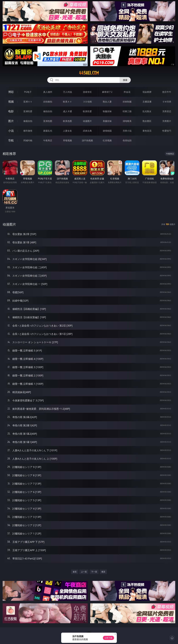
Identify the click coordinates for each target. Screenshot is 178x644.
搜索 (125, 80)
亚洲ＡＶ (28, 102)
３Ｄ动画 (87, 102)
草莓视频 (67, 140)
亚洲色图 (48, 121)
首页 (75, 572)
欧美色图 (67, 121)
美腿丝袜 (107, 121)
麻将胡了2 (107, 92)
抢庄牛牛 (167, 92)
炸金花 (127, 92)
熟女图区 (147, 121)
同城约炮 (28, 140)
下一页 (94, 572)
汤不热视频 (87, 140)
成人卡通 (67, 111)
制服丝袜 (107, 111)
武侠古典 (87, 131)
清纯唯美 (127, 121)
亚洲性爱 (28, 111)
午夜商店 (48, 140)
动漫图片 (87, 121)
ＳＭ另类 (167, 102)
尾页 (103, 572)
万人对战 (67, 92)
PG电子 (28, 92)
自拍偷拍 (48, 102)
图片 (11, 121)
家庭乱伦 (48, 131)
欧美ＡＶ (67, 102)
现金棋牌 (147, 92)
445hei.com (89, 73)
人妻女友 (67, 131)
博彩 (11, 92)
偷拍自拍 (48, 111)
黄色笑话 (147, 131)
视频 (11, 102)
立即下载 (108, 638)
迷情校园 (107, 131)
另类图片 (167, 121)
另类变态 (167, 111)
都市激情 (28, 131)
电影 (11, 111)
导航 (11, 140)
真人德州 (48, 92)
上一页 (84, 572)
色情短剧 (127, 140)
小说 (11, 131)
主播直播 (147, 102)
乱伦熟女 (147, 111)
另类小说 (127, 131)
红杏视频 (107, 140)
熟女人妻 (107, 102)
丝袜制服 (127, 102)
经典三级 (127, 111)
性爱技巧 (167, 131)
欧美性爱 (87, 111)
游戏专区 (87, 92)
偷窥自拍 (28, 121)
